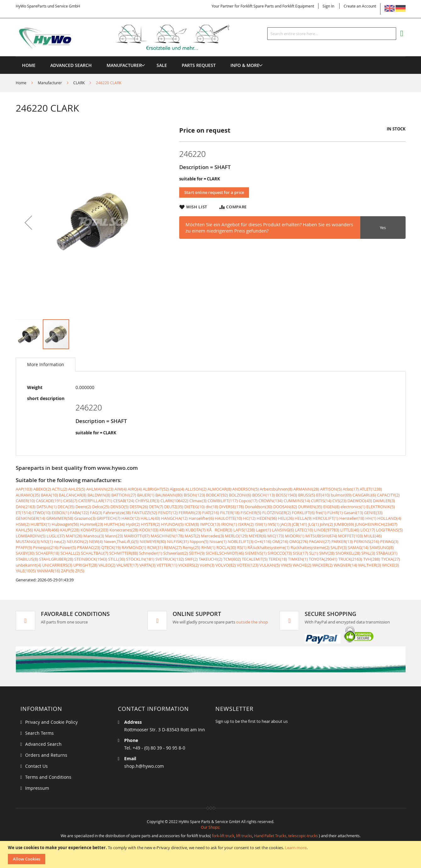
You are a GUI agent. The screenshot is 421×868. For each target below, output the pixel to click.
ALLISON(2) (196, 489)
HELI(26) (286, 518)
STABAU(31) (387, 553)
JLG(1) (313, 524)
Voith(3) (207, 565)
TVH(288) (372, 559)
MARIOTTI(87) (137, 536)
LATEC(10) (304, 530)
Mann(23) (114, 536)
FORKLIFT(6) (303, 513)
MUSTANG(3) (28, 541)
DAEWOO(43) (360, 501)
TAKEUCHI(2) (210, 559)
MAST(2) (192, 536)
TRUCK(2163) (350, 559)
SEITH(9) (197, 553)
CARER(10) (25, 501)
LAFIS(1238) (244, 530)
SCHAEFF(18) (47, 553)
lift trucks (244, 836)
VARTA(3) (147, 565)
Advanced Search (43, 744)
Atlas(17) (351, 489)
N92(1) (47, 541)
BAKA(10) (49, 495)
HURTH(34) (114, 524)
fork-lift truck (223, 836)
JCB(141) (300, 524)
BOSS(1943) (286, 495)
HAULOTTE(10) (228, 518)
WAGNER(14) (345, 565)
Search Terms (39, 733)
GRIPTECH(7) (108, 518)
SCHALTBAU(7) (94, 553)
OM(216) (280, 541)
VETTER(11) (167, 565)
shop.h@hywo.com (144, 766)
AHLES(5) (77, 489)
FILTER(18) (230, 513)
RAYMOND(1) (134, 547)
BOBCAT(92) (217, 495)
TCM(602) (232, 559)
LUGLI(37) (56, 536)
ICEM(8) (192, 524)
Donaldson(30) (259, 507)
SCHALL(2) (70, 553)
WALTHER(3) (370, 565)
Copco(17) (248, 501)
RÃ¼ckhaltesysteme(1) (269, 547)
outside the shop (252, 622)
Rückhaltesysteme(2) (310, 547)
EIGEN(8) (331, 507)
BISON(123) (194, 495)
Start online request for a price (214, 192)
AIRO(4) (135, 489)
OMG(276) (299, 541)
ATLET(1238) (371, 489)
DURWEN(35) (310, 507)
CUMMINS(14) (297, 501)
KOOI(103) (149, 530)
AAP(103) (24, 489)
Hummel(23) (91, 524)
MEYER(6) (258, 536)
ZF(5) (80, 571)
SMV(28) (327, 553)
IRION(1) (229, 524)
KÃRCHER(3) (219, 530)
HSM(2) (23, 524)
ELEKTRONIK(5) (381, 507)
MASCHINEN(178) (167, 536)
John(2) (326, 524)
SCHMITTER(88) (124, 553)
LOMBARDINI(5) (31, 536)
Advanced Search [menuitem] (71, 65)
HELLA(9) (303, 518)
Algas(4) (177, 489)
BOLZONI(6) (240, 495)
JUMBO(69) (344, 524)
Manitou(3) (94, 536)
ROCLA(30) (226, 547)
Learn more (296, 848)
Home (21, 83)
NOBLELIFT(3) (241, 541)
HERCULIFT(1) (325, 518)
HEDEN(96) (267, 518)
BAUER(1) (146, 495)
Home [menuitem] (29, 65)
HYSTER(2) (150, 524)
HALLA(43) (150, 518)
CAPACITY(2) (388, 495)
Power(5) (68, 547)
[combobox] (332, 34)
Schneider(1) (151, 553)
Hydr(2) (133, 524)
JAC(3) (286, 524)
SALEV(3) (339, 547)
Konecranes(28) (124, 530)
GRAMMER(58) (60, 518)
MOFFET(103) (350, 536)
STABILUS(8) (27, 559)
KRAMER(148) (172, 530)
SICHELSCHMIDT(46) (225, 553)
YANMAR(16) (48, 571)
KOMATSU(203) (94, 530)
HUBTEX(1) (41, 524)
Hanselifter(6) (201, 518)
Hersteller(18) (352, 518)
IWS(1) (274, 524)
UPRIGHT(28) (85, 565)
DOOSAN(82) (285, 507)
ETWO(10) (42, 513)
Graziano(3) (85, 518)
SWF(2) (191, 559)
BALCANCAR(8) (73, 495)
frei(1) (321, 513)
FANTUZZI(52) (144, 513)
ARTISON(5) (331, 489)
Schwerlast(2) (176, 553)
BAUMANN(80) (169, 495)
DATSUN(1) (47, 507)
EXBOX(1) (60, 513)
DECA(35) (66, 507)
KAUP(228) (70, 530)
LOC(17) (368, 530)
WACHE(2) (302, 565)
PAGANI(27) (320, 541)
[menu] (211, 56)
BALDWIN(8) (99, 495)
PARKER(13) (342, 541)
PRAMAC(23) (89, 547)
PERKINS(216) (366, 541)
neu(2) (60, 541)
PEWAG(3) (389, 541)
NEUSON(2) (77, 541)
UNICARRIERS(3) (57, 565)
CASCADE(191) (49, 501)
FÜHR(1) (335, 513)
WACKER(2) (322, 565)
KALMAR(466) (47, 530)
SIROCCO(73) (280, 553)
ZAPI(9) (68, 571)
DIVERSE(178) (232, 507)
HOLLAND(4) (389, 518)
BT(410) (323, 495)
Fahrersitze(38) (117, 513)
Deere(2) (83, 507)
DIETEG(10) (194, 507)
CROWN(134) (271, 501)
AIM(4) (121, 489)
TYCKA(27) (391, 559)
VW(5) (286, 565)
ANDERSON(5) (246, 489)
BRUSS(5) (307, 495)
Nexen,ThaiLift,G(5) (121, 541)
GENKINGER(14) (30, 518)
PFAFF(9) (24, 547)
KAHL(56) (24, 530)
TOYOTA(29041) (323, 559)
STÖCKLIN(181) (140, 559)
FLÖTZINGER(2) (277, 513)
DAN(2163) (26, 507)
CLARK (79, 83)
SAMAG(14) (358, 547)
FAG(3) (96, 513)
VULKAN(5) (270, 565)
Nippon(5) (199, 541)
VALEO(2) (107, 565)
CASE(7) (70, 501)
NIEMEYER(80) (153, 541)
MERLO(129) (236, 536)
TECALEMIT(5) (255, 559)
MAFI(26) (74, 536)
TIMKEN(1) (298, 559)
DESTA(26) (139, 507)
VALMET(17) (127, 565)
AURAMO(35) (28, 495)
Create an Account (360, 6)
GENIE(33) (373, 513)
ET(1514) (24, 513)
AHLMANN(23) (100, 489)
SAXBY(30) (25, 553)
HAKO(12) (130, 518)
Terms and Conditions (48, 777)
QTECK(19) (111, 547)
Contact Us (36, 766)
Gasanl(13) (353, 513)
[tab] (46, 365)
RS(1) (242, 547)
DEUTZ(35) (174, 507)
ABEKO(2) (42, 489)
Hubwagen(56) (65, 524)
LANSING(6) (283, 530)
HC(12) (249, 518)
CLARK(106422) (174, 501)
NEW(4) (96, 541)
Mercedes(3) (212, 536)
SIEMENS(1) (256, 553)
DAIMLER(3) (384, 501)
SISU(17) (300, 553)
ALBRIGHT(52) (156, 489)
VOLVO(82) (226, 565)
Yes (383, 228)
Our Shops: (210, 827)
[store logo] (133, 37)
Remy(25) (191, 547)
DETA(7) (156, 507)
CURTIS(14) (321, 501)
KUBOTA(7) (196, 530)
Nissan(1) (218, 541)
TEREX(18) (278, 559)
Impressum (37, 788)
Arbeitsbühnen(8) (276, 489)
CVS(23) (339, 501)
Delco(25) (101, 507)
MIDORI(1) (295, 536)
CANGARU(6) (364, 495)
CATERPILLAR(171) (95, 501)
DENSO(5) (119, 507)
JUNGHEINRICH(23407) (376, 524)
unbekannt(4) (28, 565)
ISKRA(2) (246, 524)
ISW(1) (261, 524)
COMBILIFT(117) (223, 501)
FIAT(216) (211, 513)
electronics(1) (353, 507)
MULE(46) (373, 536)
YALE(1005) (26, 571)
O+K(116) (263, 541)
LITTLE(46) (350, 530)
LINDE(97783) (327, 530)
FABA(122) (80, 513)
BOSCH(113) (263, 495)
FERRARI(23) (190, 513)
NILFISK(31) (178, 541)
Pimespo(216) (46, 547)
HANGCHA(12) (174, 518)
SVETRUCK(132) (170, 559)
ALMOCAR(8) (219, 489)
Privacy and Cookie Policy (51, 722)
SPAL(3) (368, 553)
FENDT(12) (168, 513)
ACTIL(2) (60, 489)
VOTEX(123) (248, 565)
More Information (46, 364)
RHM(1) (208, 547)
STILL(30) (117, 559)
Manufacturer (50, 83)
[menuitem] (124, 65)
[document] (211, 854)
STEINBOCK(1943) (91, 559)
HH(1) (371, 518)
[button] (28, 222)
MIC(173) (276, 536)
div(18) (212, 507)
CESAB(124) (124, 501)
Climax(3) (198, 501)
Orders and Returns (46, 755)
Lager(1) (263, 530)
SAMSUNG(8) (382, 547)
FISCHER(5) (251, 513)
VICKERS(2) (188, 565)
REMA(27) (173, 547)
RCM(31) (155, 547)
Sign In (328, 6)
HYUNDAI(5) (172, 524)
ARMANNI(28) (306, 489)
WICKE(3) (391, 565)
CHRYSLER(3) (147, 501)
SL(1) (314, 553)
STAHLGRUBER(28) (56, 559)
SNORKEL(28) (348, 553)
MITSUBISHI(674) (321, 536)
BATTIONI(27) (124, 495)
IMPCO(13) (210, 524)
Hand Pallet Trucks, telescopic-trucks (286, 836)
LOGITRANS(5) (389, 530)
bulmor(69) (341, 495)
